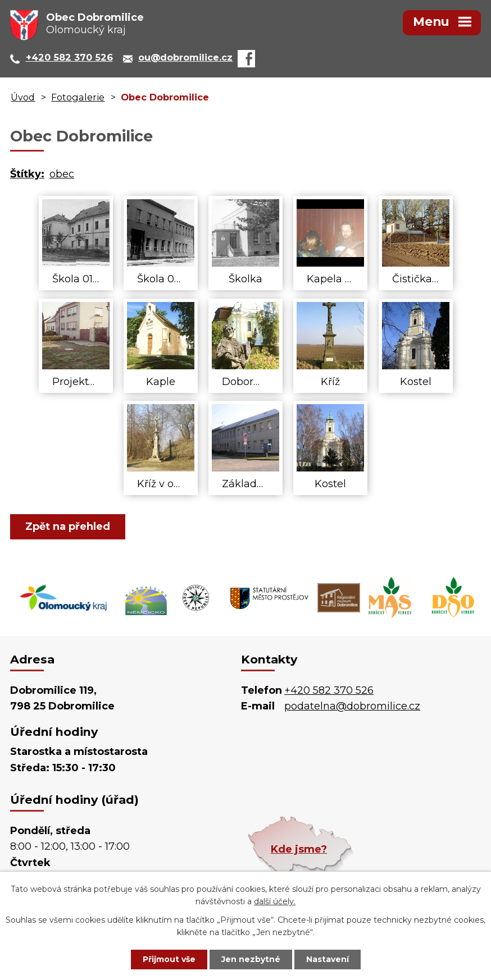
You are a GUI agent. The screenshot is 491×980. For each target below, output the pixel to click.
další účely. (275, 902)
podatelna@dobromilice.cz (352, 706)
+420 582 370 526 (329, 690)
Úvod (23, 97)
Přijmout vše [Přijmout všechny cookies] (169, 959)
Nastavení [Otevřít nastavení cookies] (328, 959)
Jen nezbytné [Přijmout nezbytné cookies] (251, 959)
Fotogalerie (78, 97)
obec (62, 174)
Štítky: (27, 174)
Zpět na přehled (68, 526)
